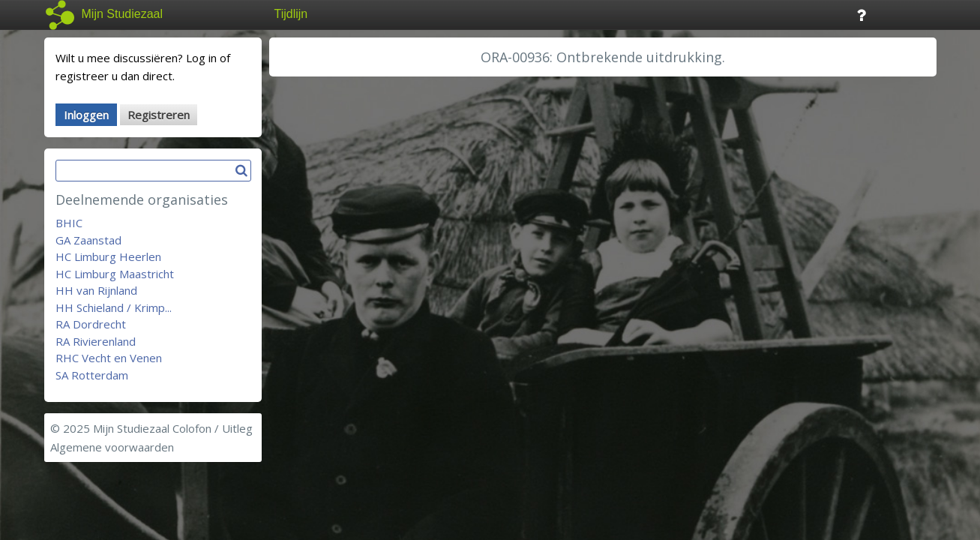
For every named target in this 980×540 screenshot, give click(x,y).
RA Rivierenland (96, 341)
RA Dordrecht (91, 324)
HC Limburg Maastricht (115, 274)
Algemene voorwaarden (112, 447)
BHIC (69, 223)
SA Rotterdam (92, 375)
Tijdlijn (291, 14)
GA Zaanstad (88, 240)
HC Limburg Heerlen (108, 256)
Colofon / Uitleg (213, 428)
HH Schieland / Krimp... (114, 307)
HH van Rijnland (96, 290)
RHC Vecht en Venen (109, 358)
